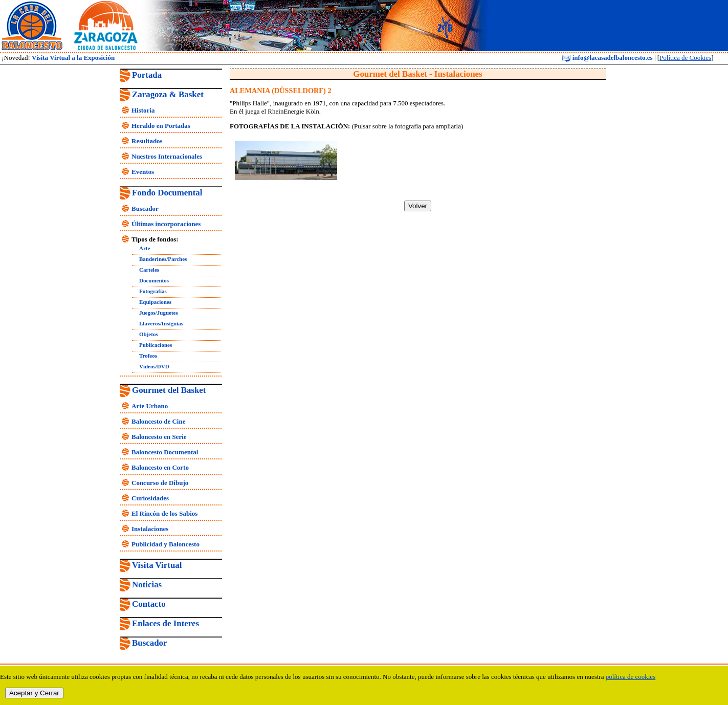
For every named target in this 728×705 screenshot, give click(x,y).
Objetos (149, 334)
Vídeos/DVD (154, 366)
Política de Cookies (685, 58)
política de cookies (631, 677)
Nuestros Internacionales (167, 156)
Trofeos (148, 356)
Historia (143, 110)
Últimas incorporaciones (166, 224)
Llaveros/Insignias (161, 323)
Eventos (143, 172)
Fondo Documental (167, 193)
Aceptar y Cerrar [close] (34, 693)
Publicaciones (156, 345)
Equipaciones (155, 302)
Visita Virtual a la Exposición (73, 58)
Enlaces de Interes (166, 623)
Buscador (145, 208)
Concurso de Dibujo (160, 483)
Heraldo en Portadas (161, 126)
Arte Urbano (150, 406)
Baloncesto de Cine (158, 421)
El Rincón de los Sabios (164, 513)
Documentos (154, 280)
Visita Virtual (157, 565)
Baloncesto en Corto (160, 467)
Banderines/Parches (163, 259)
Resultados (147, 141)
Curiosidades (150, 498)
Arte (145, 248)
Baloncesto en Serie (159, 437)
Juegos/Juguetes (159, 313)
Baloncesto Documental (165, 452)
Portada (147, 75)
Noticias (147, 585)
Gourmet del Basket (169, 390)
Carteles (149, 270)
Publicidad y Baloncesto (166, 544)
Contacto (149, 604)
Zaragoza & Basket (168, 94)
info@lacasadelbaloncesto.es (607, 58)
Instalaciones (150, 529)
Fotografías (153, 291)
